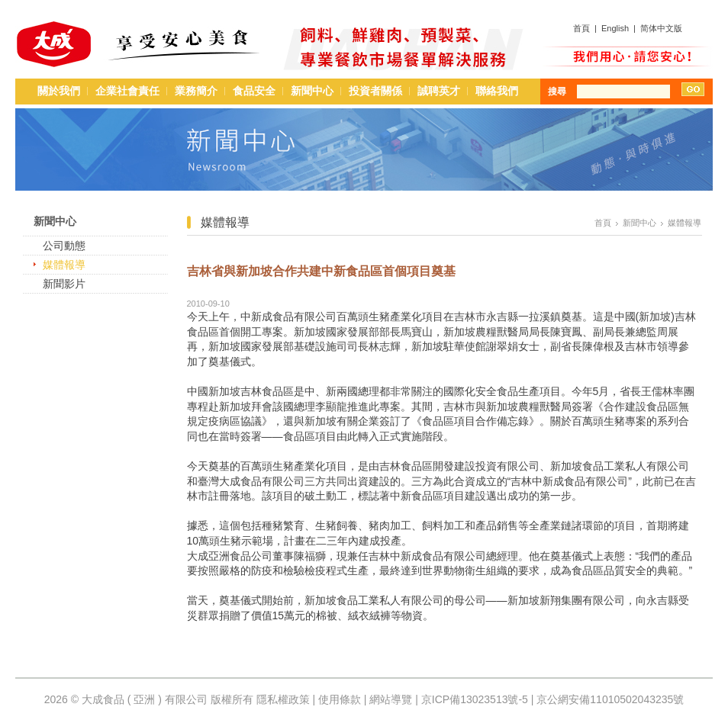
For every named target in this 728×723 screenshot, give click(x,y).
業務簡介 (196, 91)
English (615, 28)
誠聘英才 (439, 91)
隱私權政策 (283, 699)
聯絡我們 (497, 91)
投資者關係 (375, 91)
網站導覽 (391, 699)
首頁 (581, 28)
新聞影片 (64, 284)
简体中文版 (661, 28)
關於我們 (59, 91)
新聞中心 (312, 91)
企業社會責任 (127, 91)
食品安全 (254, 91)
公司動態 (64, 246)
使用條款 (340, 699)
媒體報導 (64, 265)
